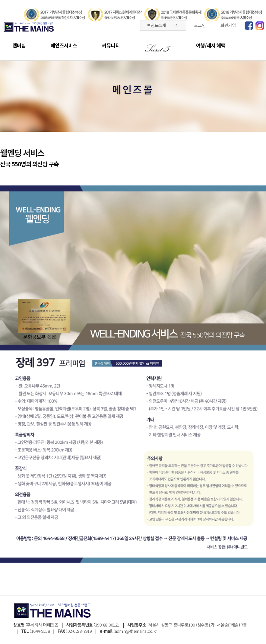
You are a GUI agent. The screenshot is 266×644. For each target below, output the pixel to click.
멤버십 (19, 45)
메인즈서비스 (64, 45)
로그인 (200, 25)
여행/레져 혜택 (211, 45)
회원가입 (228, 25)
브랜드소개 (162, 25)
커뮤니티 (111, 45)
